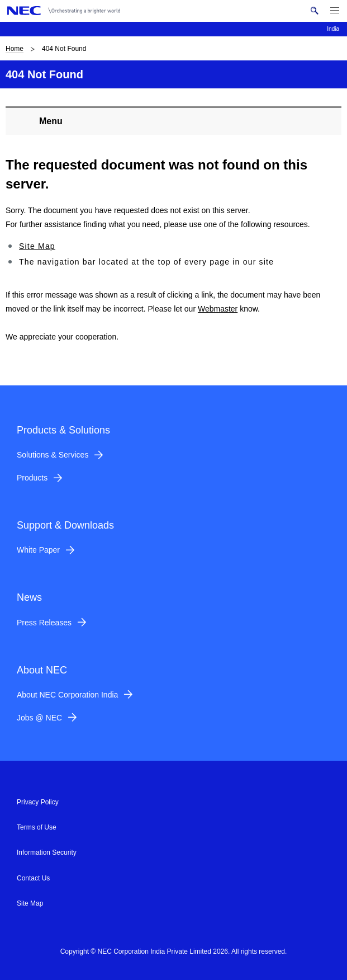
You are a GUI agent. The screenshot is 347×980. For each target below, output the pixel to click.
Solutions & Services (53, 455)
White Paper (38, 550)
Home (15, 49)
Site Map (37, 246)
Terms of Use (37, 827)
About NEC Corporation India (67, 695)
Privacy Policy (38, 802)
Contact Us (33, 878)
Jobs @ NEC (39, 718)
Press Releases (44, 623)
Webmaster (218, 309)
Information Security (47, 852)
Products (32, 478)
